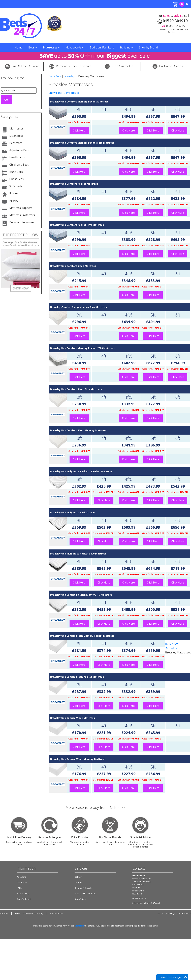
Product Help (23, 894)
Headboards (75, 47)
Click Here (79, 130)
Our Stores (22, 882)
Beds (33, 47)
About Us (21, 877)
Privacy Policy (56, 914)
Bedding (127, 47)
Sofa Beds (16, 186)
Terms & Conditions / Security (29, 914)
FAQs (19, 888)
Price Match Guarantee (85, 894)
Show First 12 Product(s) (64, 93)
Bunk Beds (16, 172)
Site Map (4, 914)
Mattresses (51, 47)
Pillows (14, 201)
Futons (14, 193)
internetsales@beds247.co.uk (146, 903)
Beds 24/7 (55, 76)
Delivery (78, 877)
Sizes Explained (24, 899)
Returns (78, 882)
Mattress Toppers (21, 208)
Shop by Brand (148, 47)
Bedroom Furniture (102, 47)
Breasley (69, 76)
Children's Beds (19, 165)
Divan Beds (16, 136)
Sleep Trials (80, 899)
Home (19, 47)
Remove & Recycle (83, 888)
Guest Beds (17, 179)
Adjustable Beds (19, 150)
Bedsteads (16, 143)
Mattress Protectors (22, 215)
